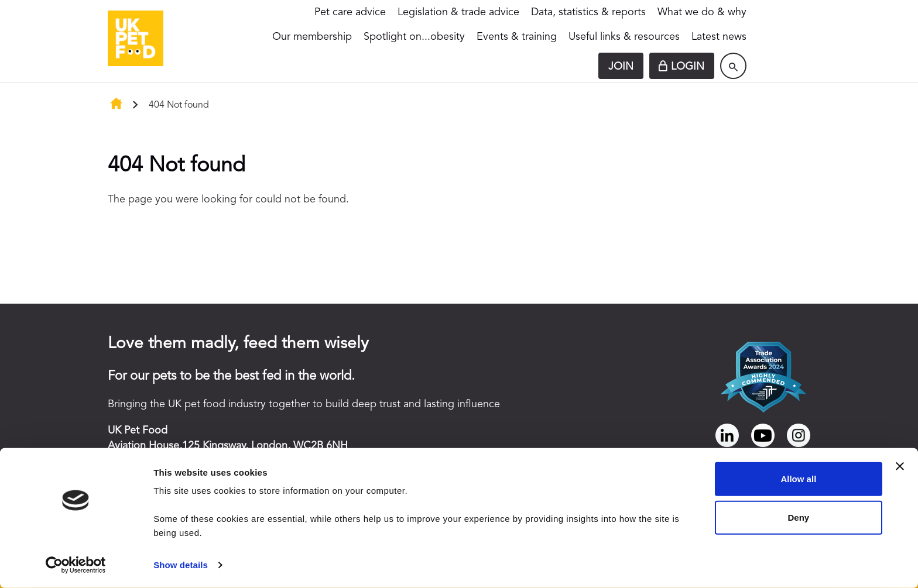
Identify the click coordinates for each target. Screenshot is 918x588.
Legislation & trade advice (458, 12)
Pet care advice (350, 12)
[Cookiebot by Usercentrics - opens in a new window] (76, 565)
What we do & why (702, 12)
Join (621, 67)
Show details (181, 565)
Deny (799, 517)
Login (688, 67)
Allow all (798, 479)
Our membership (312, 37)
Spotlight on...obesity (414, 37)
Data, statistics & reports (588, 12)
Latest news (719, 37)
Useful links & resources (624, 37)
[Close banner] (900, 466)
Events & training (517, 37)
